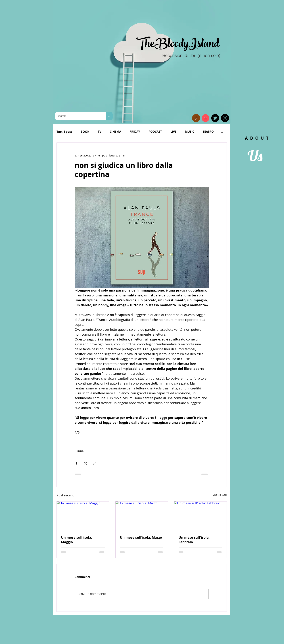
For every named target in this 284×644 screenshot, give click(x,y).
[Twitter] (215, 118)
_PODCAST (155, 132)
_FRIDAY (134, 132)
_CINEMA (115, 132)
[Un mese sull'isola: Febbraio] (200, 516)
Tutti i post (64, 132)
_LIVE (173, 132)
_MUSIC (189, 132)
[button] (196, 118)
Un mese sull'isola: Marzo (141, 537)
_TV (99, 132)
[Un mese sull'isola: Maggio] (83, 516)
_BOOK (84, 132)
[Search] (78, 116)
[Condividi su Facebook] (76, 463)
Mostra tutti (220, 495)
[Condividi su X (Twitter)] (85, 463)
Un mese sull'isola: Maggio (77, 540)
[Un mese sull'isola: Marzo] (142, 516)
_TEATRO (208, 132)
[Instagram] (225, 118)
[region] (257, 210)
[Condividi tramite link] (94, 463)
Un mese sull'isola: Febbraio (194, 540)
